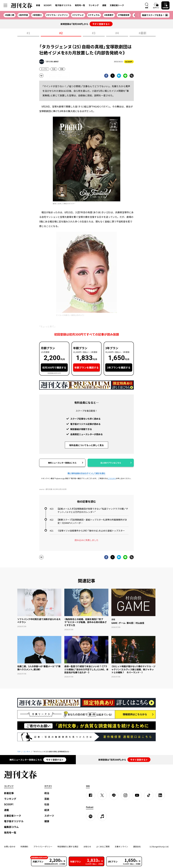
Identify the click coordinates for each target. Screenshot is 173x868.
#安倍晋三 (37, 15)
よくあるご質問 (103, 847)
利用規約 (24, 847)
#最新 (143, 33)
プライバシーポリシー (43, 847)
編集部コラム (11, 827)
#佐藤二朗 (10, 15)
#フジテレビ (78, 15)
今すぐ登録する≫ (101, 24)
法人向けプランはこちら (111, 463)
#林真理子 (109, 15)
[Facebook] (91, 795)
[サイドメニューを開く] (5, 5)
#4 (117, 33)
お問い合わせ (10, 847)
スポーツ (49, 816)
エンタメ (44, 69)
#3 (94, 33)
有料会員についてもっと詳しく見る (86, 445)
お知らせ (87, 847)
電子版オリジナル (63, 5)
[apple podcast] (102, 816)
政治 (47, 793)
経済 (47, 810)
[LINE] (114, 795)
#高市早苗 (23, 15)
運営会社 (137, 847)
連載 (104, 5)
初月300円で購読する (54, 368)
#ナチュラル (94, 15)
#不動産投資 (124, 15)
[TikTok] (149, 795)
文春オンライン (121, 847)
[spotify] (91, 816)
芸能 (62, 69)
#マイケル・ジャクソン (57, 15)
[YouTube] (137, 795)
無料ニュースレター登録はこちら (62, 463)
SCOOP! (48, 5)
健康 (47, 821)
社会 (54, 69)
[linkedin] (160, 795)
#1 (28, 33)
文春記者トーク (117, 5)
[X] (102, 795)
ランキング (94, 5)
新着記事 (9, 793)
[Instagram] (125, 795)
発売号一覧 (80, 5)
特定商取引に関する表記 (68, 847)
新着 (38, 5)
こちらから (112, 478)
